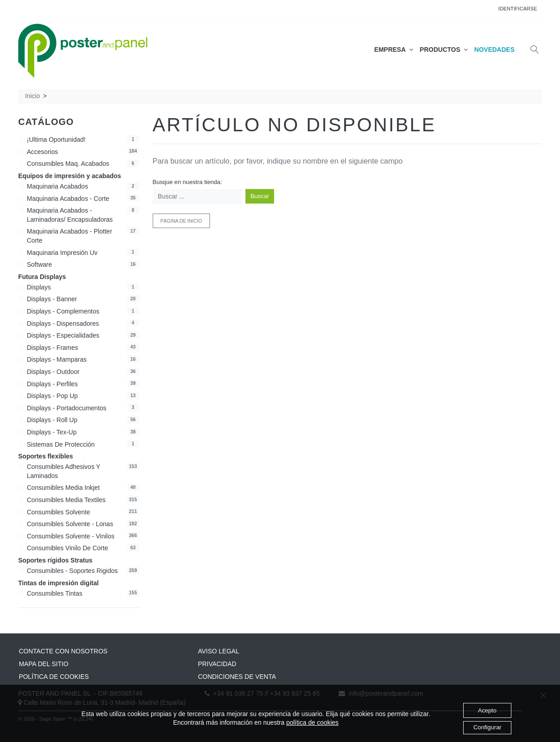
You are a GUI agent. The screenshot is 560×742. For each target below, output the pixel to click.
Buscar (260, 196)
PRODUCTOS (444, 50)
